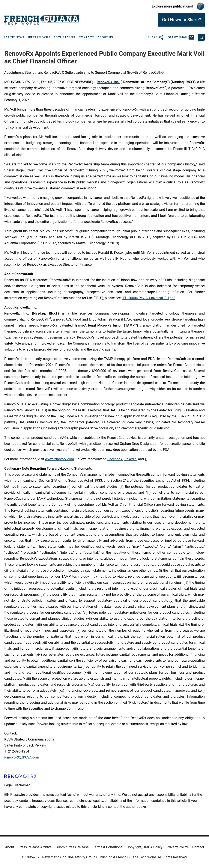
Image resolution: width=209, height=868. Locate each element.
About (10, 847)
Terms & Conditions (108, 847)
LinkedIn (130, 459)
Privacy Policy (177, 847)
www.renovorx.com (59, 459)
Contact (86, 37)
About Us (105, 37)
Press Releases (39, 37)
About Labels (64, 37)
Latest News (14, 37)
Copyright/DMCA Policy (145, 847)
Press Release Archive (35, 847)
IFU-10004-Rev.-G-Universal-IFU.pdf (149, 298)
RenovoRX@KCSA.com (22, 757)
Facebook (115, 459)
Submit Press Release (72, 847)
